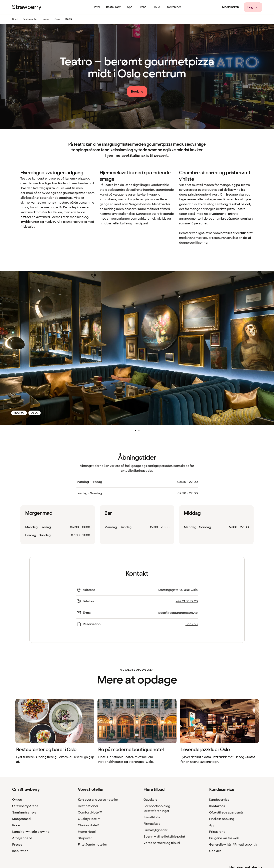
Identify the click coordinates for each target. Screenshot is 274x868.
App (212, 825)
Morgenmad (21, 819)
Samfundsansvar (25, 812)
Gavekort (150, 800)
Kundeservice (219, 800)
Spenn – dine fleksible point (164, 837)
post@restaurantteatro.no (178, 613)
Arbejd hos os (22, 838)
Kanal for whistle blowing (31, 832)
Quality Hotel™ (89, 819)
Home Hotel (87, 832)
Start (15, 19)
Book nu (192, 624)
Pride (16, 825)
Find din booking (222, 819)
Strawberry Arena (25, 806)
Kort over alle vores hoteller (98, 800)
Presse (17, 845)
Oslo (57, 19)
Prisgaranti (217, 832)
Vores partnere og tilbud (162, 843)
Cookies (215, 851)
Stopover (85, 838)
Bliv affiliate (152, 817)
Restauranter (30, 19)
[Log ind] (253, 7)
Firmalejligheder (156, 830)
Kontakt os (217, 806)
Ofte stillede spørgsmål (226, 812)
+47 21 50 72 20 (187, 601)
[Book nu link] (137, 92)
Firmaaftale (152, 824)
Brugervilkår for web (224, 838)
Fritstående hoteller (92, 845)
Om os (17, 800)
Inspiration (20, 851)
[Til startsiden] (27, 7)
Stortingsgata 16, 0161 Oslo (178, 590)
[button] (135, 431)
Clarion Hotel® (89, 825)
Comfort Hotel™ (90, 812)
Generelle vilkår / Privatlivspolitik (233, 845)
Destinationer (88, 806)
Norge (46, 19)
